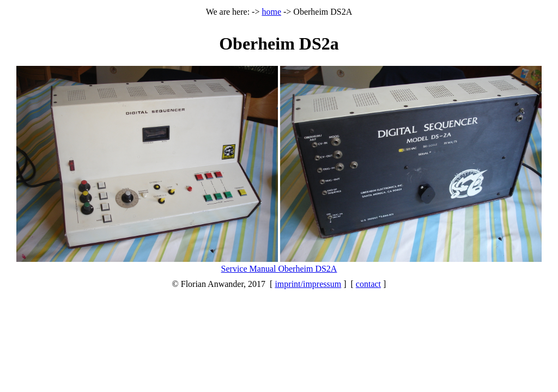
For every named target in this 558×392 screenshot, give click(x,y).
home (271, 12)
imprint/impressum (308, 284)
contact (368, 284)
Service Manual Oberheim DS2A (279, 269)
